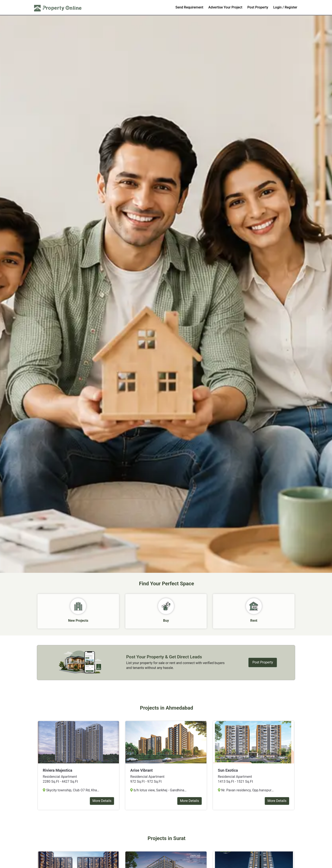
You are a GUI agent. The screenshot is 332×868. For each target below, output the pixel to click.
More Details (102, 801)
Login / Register (285, 7)
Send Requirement (189, 7)
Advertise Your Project (225, 7)
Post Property (258, 7)
